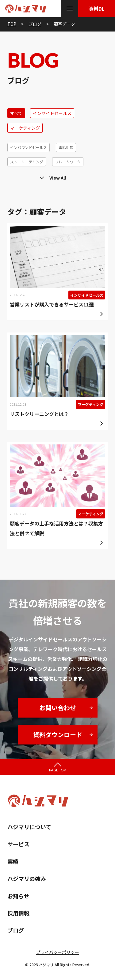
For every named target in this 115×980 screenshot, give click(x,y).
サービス (18, 844)
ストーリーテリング (27, 162)
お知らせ (18, 896)
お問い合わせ (58, 708)
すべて (16, 113)
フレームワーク (68, 162)
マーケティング (25, 128)
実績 (13, 861)
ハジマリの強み (27, 878)
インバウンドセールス (29, 147)
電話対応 (66, 147)
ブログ (16, 930)
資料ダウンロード (58, 735)
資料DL (97, 9)
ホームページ (84, 176)
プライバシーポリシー (58, 952)
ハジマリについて (29, 827)
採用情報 (18, 913)
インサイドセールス (52, 113)
